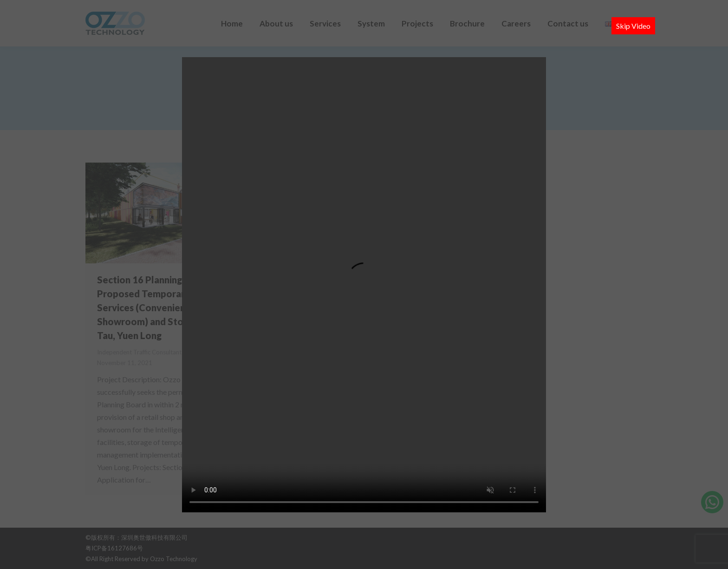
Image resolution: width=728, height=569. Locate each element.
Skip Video (633, 26)
